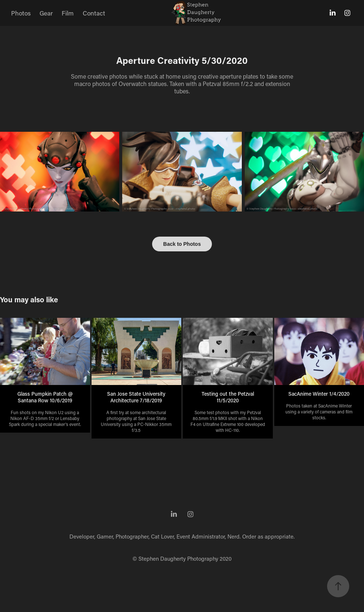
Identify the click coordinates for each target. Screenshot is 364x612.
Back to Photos (182, 244)
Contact (94, 13)
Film (68, 13)
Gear (46, 13)
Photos (21, 13)
